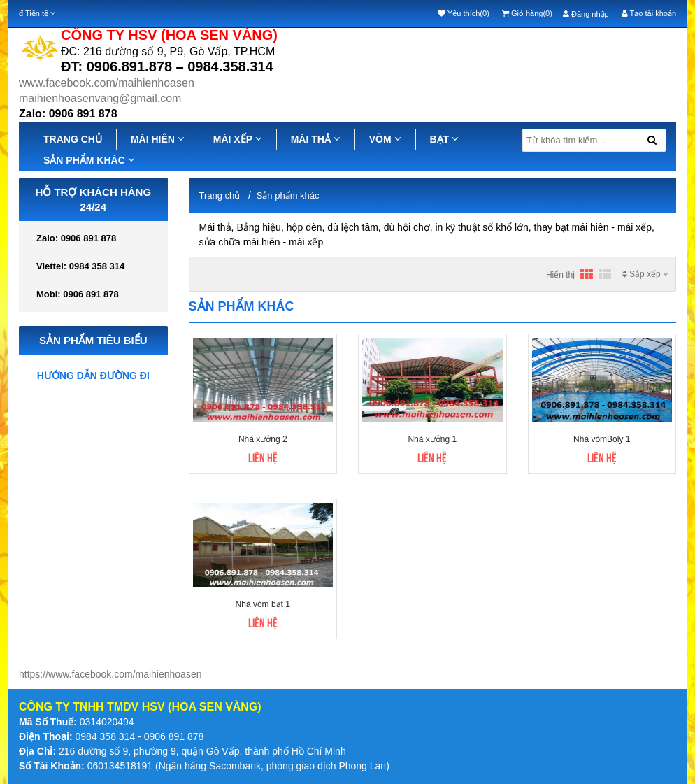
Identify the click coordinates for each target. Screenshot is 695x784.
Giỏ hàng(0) (527, 13)
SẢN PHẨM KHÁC (89, 160)
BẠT (445, 139)
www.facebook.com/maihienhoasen (107, 83)
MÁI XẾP (238, 139)
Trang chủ (220, 195)
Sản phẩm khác (288, 195)
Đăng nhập (586, 14)
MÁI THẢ (316, 139)
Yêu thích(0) (464, 13)
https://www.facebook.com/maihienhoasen (110, 674)
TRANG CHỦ (73, 139)
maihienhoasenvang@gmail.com (100, 98)
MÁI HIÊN (158, 139)
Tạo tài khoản (649, 13)
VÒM (385, 139)
